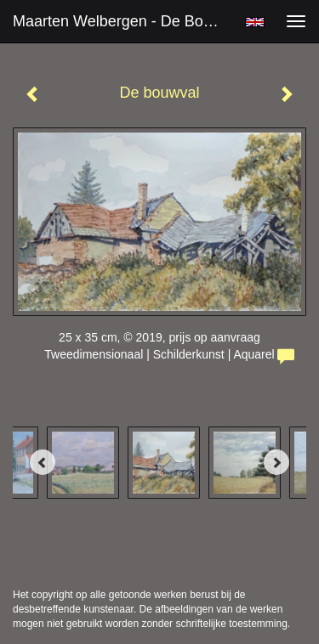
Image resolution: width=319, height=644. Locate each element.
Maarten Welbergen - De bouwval (122, 21)
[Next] (276, 462)
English (255, 22)
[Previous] (43, 462)
